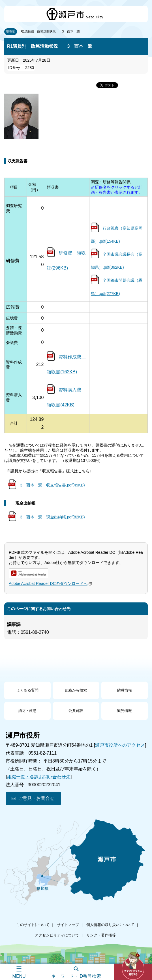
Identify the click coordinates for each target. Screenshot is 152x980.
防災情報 (125, 690)
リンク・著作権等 (101, 935)
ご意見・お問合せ (36, 798)
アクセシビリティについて (57, 935)
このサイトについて (33, 925)
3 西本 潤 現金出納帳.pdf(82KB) (53, 517)
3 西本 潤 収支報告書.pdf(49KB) (53, 485)
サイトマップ (68, 925)
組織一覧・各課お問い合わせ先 (39, 777)
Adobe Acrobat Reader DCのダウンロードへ (51, 583)
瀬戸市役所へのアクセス (120, 745)
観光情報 (125, 711)
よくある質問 (27, 690)
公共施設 (76, 711)
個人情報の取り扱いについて (110, 925)
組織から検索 (76, 690)
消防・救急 (27, 711)
